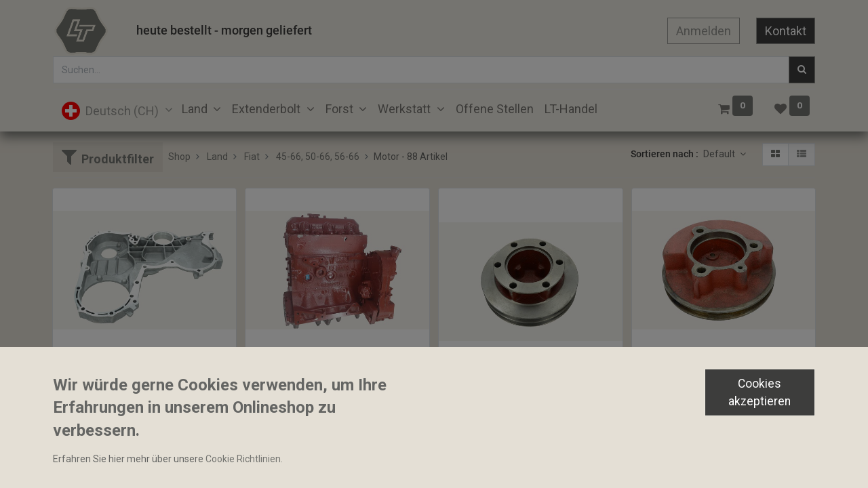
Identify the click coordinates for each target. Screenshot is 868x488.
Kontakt (786, 31)
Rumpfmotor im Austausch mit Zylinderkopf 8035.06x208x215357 (337, 363)
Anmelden (704, 31)
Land (217, 157)
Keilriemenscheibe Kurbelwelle (705, 363)
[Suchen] (802, 70)
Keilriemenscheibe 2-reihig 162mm (520, 387)
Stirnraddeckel (90, 363)
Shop (179, 157)
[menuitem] (495, 109)
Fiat (252, 157)
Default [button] (720, 154)
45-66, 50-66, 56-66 (318, 157)
